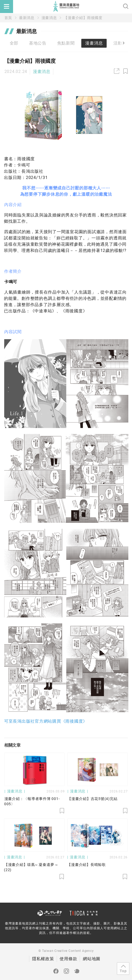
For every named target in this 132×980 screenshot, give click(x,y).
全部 (14, 43)
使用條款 (68, 959)
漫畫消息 (49, 18)
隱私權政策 (43, 959)
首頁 (8, 18)
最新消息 (27, 18)
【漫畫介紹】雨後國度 (83, 18)
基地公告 (38, 43)
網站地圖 (92, 959)
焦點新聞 (66, 43)
